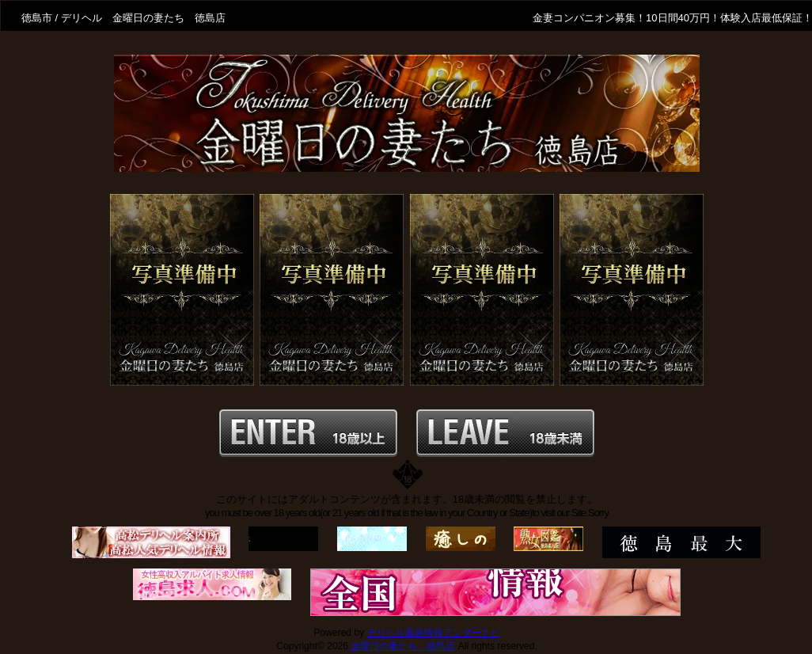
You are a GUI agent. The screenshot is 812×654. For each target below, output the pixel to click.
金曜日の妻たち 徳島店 (403, 646)
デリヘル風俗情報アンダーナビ (434, 633)
